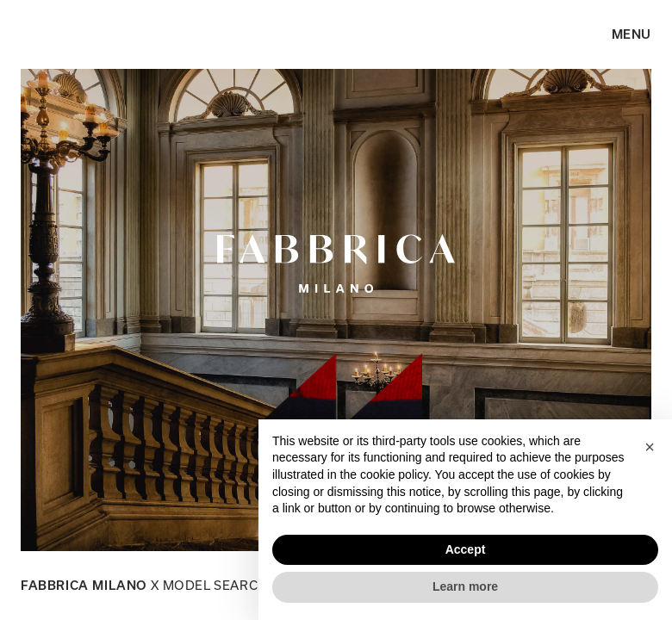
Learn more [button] (465, 586)
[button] (650, 447)
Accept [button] (466, 549)
